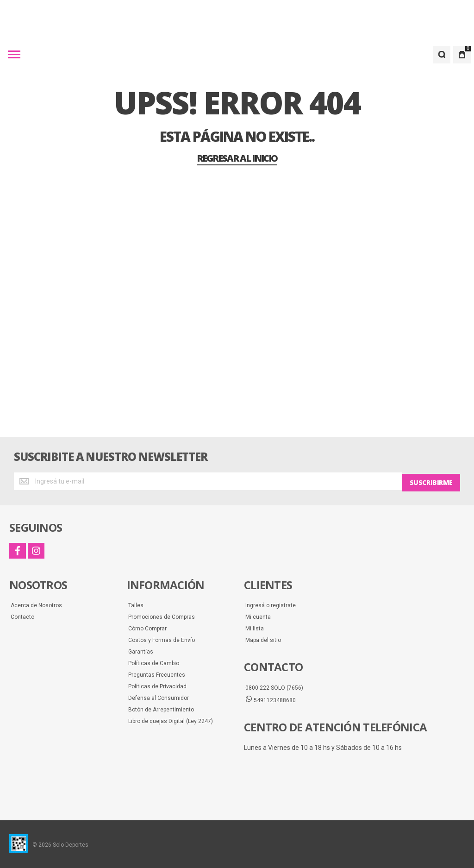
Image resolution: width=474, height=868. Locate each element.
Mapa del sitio (263, 639)
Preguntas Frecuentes (157, 673)
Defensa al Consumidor (159, 697)
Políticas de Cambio (154, 662)
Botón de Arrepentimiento (161, 708)
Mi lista (255, 627)
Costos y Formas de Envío (162, 639)
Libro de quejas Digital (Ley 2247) (171, 720)
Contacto (22, 616)
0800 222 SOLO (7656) (274, 686)
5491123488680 (271, 698)
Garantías (141, 650)
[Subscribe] (431, 481)
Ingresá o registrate (271, 604)
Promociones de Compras (162, 616)
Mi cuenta (258, 616)
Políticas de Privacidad (157, 685)
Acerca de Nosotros (36, 604)
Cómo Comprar (147, 627)
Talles (136, 604)
